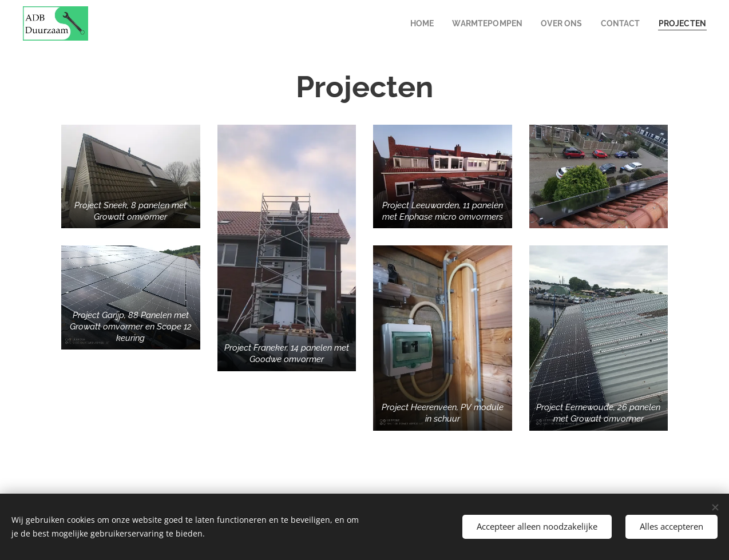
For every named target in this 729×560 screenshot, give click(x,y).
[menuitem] (413, 23)
